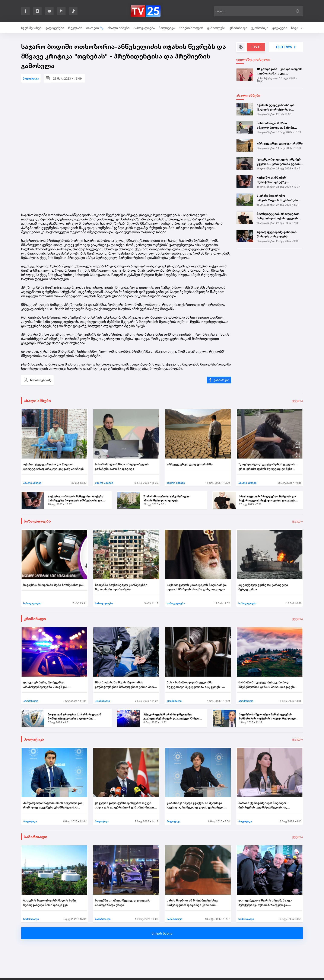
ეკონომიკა (260, 28)
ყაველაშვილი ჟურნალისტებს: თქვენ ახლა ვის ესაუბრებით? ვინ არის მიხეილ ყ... (126, 805)
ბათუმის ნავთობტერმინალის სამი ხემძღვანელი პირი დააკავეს (50, 903)
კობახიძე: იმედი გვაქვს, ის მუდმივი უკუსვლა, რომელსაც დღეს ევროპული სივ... (196, 805)
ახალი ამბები (119, 28)
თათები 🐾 (95, 28)
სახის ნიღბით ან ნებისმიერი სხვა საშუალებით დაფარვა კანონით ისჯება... (193, 903)
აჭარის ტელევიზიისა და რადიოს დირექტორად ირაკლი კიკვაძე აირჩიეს (276, 107)
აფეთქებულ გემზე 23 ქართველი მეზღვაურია (263, 587)
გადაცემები (55, 28)
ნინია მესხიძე (37, 380)
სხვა (297, 28)
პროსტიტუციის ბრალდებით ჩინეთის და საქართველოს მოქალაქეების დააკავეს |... (278, 216)
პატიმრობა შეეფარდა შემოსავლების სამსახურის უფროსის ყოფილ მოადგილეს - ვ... (269, 717)
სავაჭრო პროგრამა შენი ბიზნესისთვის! (54, 585)
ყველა (297, 400)
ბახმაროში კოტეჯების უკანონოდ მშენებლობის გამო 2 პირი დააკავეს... (267, 684)
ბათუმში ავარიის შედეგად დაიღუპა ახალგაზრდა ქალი (123, 903)
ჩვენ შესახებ (31, 28)
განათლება (216, 28)
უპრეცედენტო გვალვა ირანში (280, 143)
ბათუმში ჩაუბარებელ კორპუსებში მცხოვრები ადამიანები (121, 587)
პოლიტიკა (167, 28)
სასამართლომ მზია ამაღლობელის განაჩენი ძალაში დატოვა (275, 125)
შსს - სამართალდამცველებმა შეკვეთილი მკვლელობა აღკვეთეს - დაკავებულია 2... (194, 685)
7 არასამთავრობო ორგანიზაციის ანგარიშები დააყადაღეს (277, 198)
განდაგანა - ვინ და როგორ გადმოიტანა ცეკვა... (280, 71)
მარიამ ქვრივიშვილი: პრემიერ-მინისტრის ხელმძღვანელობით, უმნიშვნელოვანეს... (263, 805)
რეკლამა (75, 28)
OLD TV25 (286, 47)
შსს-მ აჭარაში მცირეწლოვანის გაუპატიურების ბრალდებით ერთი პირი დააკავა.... (125, 685)
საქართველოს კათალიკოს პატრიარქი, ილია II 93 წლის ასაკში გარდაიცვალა (197, 587)
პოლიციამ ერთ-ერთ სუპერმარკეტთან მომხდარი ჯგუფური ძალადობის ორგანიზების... (74, 717)
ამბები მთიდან (191, 28)
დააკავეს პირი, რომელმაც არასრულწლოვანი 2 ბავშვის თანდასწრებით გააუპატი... (45, 685)
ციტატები (280, 28)
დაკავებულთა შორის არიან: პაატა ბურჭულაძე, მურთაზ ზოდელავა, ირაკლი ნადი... (265, 903)
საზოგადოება (144, 28)
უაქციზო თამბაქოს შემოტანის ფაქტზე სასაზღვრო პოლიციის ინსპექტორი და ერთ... (274, 180)
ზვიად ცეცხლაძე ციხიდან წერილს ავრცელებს (277, 234)
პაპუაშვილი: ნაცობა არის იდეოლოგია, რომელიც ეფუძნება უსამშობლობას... (53, 805)
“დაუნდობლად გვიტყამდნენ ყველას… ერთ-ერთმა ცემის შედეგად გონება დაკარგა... (279, 162)
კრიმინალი (238, 28)
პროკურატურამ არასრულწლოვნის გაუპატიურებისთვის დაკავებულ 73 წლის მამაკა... (172, 717)
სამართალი (35, 837)
